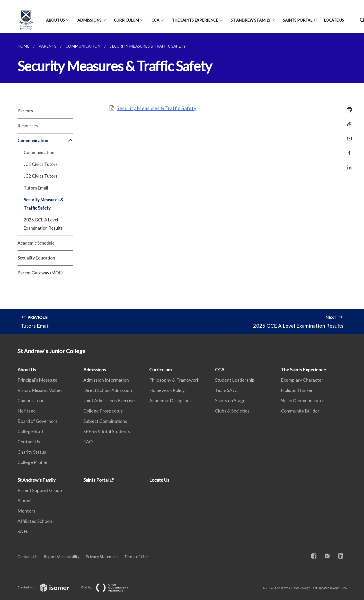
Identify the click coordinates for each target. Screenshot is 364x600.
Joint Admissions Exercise (109, 400)
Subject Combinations (105, 421)
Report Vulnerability (62, 556)
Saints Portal (298, 20)
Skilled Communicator (303, 400)
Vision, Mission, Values (40, 390)
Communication (45, 141)
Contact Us (29, 442)
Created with (47, 587)
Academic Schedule (36, 243)
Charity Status (32, 452)
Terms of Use (136, 556)
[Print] (348, 110)
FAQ (88, 442)
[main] (182, 183)
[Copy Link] (348, 124)
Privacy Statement (102, 556)
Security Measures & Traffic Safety (43, 204)
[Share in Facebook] (348, 150)
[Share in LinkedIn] (348, 164)
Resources (28, 126)
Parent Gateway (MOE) (40, 273)
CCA (155, 20)
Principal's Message (37, 380)
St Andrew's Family (251, 20)
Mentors (26, 511)
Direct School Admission (108, 390)
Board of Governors (37, 421)
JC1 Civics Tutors (41, 164)
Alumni (24, 500)
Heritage (27, 411)
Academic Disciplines (170, 400)
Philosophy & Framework (174, 380)
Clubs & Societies (232, 411)
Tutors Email (36, 188)
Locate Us (334, 20)
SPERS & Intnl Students (107, 431)
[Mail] (348, 135)
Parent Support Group (40, 490)
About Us (55, 20)
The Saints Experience (195, 20)
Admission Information (106, 380)
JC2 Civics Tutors (41, 176)
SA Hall (25, 531)
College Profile (32, 462)
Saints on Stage (230, 400)
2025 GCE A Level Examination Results (43, 224)
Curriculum (126, 20)
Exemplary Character (302, 380)
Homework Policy (167, 390)
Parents (25, 111)
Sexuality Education (36, 258)
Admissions (89, 20)
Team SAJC (226, 390)
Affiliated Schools (35, 521)
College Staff (31, 431)
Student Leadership (235, 380)
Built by (109, 587)
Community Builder (300, 411)
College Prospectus (103, 411)
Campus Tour (31, 400)
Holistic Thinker (297, 390)
